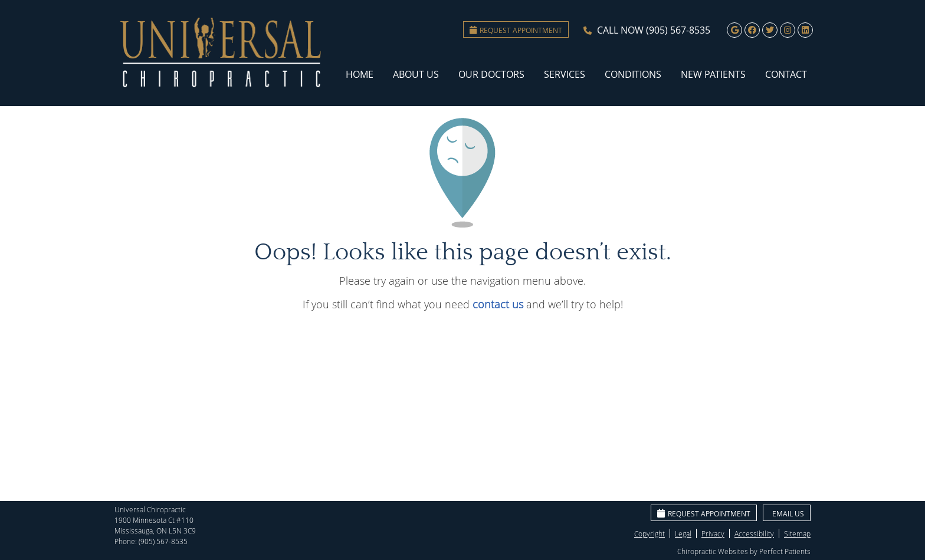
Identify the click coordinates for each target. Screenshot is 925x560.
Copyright (650, 533)
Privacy (713, 533)
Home (360, 74)
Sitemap (797, 533)
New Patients (713, 74)
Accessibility (754, 533)
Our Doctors (491, 74)
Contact (786, 74)
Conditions (633, 74)
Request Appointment (516, 30)
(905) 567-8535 (678, 30)
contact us (498, 304)
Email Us (788, 513)
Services (565, 74)
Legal (683, 533)
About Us (416, 74)
